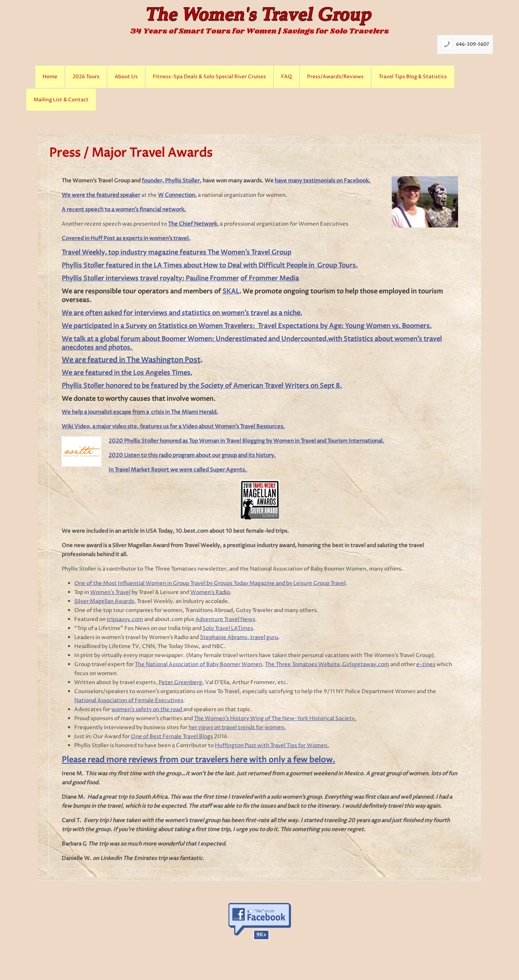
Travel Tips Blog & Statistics (413, 77)
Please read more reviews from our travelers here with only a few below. (198, 760)
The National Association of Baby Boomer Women (198, 664)
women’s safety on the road (147, 709)
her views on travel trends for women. (237, 728)
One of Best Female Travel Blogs (172, 737)
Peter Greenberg (180, 682)
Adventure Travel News (225, 619)
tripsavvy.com (125, 619)
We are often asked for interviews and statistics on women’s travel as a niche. (182, 313)
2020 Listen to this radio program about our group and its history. (192, 455)
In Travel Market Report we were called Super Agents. (178, 470)
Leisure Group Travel (320, 583)
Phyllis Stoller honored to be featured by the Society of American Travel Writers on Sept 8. (202, 386)
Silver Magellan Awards (104, 601)
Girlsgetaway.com (366, 664)
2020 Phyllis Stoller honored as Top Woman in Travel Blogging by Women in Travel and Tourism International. (246, 441)
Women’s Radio (210, 592)
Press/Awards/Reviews (335, 77)
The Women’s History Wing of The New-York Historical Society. (275, 719)
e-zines (426, 664)
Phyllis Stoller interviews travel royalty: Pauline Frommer (150, 278)
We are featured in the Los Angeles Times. (127, 373)
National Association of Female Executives (129, 700)
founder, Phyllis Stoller (171, 181)
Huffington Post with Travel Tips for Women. (272, 746)
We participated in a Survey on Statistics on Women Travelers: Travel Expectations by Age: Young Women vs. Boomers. (247, 326)
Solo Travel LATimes (228, 628)
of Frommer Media (270, 278)
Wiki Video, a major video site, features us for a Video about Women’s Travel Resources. (173, 427)
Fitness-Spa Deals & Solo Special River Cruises (209, 77)
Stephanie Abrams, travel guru (239, 637)
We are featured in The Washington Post (131, 360)
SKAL (231, 291)
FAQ (287, 77)
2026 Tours (86, 77)
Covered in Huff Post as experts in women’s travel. (126, 238)
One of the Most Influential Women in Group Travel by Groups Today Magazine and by (184, 583)
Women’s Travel (110, 592)
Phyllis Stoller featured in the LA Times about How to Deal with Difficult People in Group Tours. (210, 265)
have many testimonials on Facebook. (323, 181)
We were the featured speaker (101, 195)
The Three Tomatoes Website (303, 664)
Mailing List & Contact (61, 100)
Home (50, 77)
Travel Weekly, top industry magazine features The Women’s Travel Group (176, 252)
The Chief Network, (193, 224)
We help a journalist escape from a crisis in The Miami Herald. (140, 412)
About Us (126, 77)
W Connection (176, 195)
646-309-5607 (473, 44)
